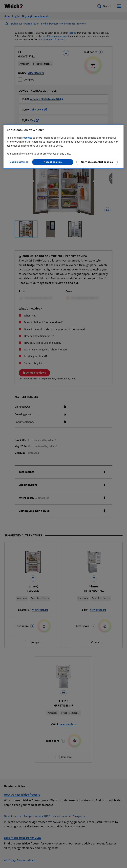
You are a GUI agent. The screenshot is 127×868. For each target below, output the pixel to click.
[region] (63, 147)
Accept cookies (53, 162)
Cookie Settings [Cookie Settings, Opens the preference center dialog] (19, 162)
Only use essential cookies (97, 162)
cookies (28, 138)
